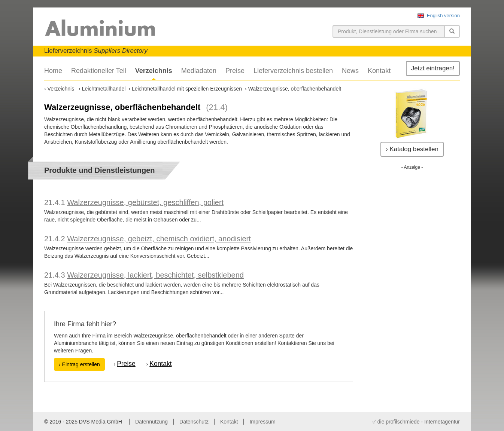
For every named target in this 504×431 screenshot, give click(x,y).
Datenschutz (194, 422)
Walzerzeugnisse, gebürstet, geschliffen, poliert (145, 202)
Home (53, 71)
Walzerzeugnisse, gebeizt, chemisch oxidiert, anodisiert (159, 239)
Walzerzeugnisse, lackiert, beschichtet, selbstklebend (155, 275)
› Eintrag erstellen (79, 364)
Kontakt (379, 71)
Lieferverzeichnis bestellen (293, 71)
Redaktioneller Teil (99, 71)
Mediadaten (199, 71)
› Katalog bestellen (412, 149)
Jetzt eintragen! (433, 68)
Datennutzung (151, 422)
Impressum (262, 422)
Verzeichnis (154, 71)
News (350, 71)
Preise (235, 71)
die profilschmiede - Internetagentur (419, 422)
